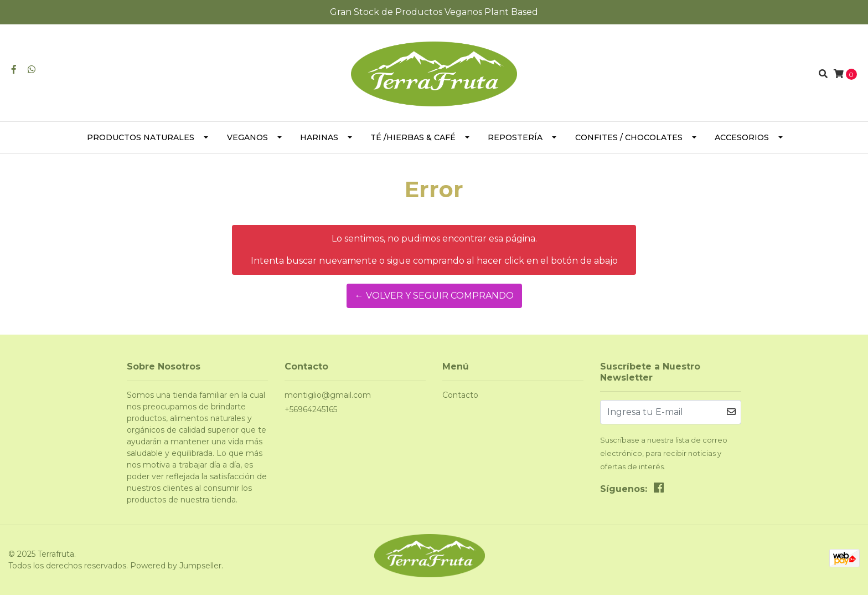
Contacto (460, 395)
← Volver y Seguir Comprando (434, 296)
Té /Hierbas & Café (413, 137)
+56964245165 (311, 409)
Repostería (515, 137)
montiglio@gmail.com (328, 395)
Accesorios (742, 137)
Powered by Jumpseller (176, 566)
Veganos (247, 137)
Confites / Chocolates (629, 137)
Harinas (319, 137)
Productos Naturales (141, 137)
